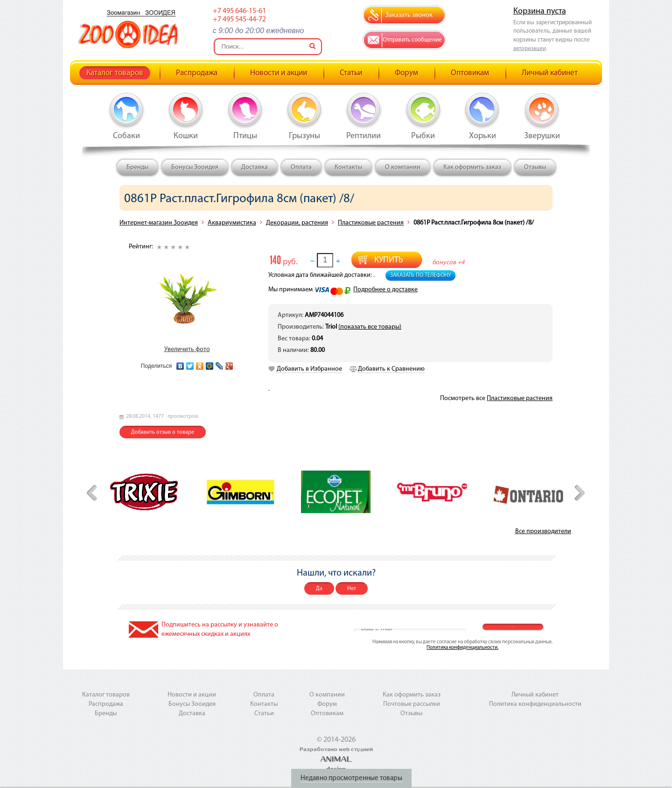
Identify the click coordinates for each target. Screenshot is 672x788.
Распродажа (197, 73)
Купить (389, 260)
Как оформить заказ (472, 167)
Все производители (543, 531)
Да (319, 589)
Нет (352, 589)
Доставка (255, 167)
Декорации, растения (297, 223)
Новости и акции (279, 73)
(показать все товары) (370, 327)
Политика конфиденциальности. (462, 648)
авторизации (530, 49)
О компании (403, 167)
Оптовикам (470, 73)
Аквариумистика (232, 223)
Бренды (137, 167)
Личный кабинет (550, 73)
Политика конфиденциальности (535, 704)
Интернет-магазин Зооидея (159, 223)
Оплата (301, 167)
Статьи (351, 73)
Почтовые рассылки (412, 704)
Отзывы (535, 167)
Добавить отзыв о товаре (163, 432)
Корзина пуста (540, 11)
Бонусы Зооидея (195, 167)
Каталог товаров (115, 73)
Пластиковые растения (371, 223)
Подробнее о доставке (385, 290)
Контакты (348, 167)
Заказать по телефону (420, 275)
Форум (406, 73)
